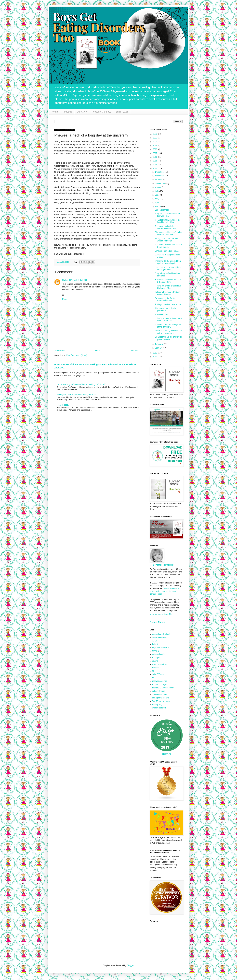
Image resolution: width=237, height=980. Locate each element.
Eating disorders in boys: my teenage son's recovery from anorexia (165, 591)
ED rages (156, 658)
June (158, 195)
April (157, 203)
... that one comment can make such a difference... (168, 319)
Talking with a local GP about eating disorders (77, 395)
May (157, 199)
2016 (155, 157)
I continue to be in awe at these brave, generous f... (168, 268)
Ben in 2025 (122, 112)
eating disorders (159, 654)
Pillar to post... (63, 405)
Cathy (65, 280)
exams (155, 661)
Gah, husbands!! (162, 210)
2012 (155, 353)
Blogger (130, 965)
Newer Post (60, 351)
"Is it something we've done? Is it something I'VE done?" (81, 384)
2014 (155, 165)
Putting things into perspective (168, 304)
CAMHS (156, 651)
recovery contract (160, 681)
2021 (155, 142)
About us (67, 112)
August (159, 187)
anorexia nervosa (160, 638)
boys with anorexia (160, 648)
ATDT (155, 641)
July (157, 191)
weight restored (159, 708)
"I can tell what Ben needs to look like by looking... (167, 221)
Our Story (82, 112)
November (160, 176)
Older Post (134, 351)
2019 (155, 146)
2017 (155, 153)
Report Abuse (157, 622)
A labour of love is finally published (165, 309)
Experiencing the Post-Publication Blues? (165, 299)
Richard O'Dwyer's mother (164, 688)
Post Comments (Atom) (77, 355)
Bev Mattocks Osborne (164, 565)
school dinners (159, 691)
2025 (155, 134)
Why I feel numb (162, 314)
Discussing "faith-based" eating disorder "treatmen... (168, 233)
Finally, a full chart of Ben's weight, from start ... (166, 240)
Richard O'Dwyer (160, 684)
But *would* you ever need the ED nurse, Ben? (168, 281)
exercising (157, 668)
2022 (155, 138)
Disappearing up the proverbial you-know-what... (168, 338)
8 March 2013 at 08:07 (79, 280)
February (159, 344)
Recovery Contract (101, 112)
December (160, 172)
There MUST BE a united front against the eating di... (168, 262)
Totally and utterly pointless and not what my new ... (168, 332)
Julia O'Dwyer (158, 674)
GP (154, 671)
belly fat (156, 644)
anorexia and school (161, 634)
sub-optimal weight (160, 698)
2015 (155, 161)
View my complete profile (161, 614)
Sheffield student (160, 695)
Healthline (167, 754)
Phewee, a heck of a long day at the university (168, 326)
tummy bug (157, 705)
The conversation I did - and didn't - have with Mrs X (167, 227)
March (158, 206)
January (159, 348)
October (159, 180)
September (160, 183)
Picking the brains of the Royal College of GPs (168, 287)
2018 (155, 149)
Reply (65, 299)
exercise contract (160, 664)
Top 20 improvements (162, 701)
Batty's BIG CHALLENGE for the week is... (167, 215)
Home (55, 112)
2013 (155, 169)
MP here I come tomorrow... (167, 251)
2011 (155, 357)
